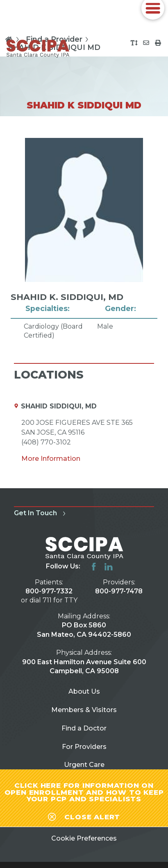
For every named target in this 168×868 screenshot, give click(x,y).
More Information (51, 459)
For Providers (84, 747)
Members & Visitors (84, 710)
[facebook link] (94, 567)
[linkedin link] (109, 567)
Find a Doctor (84, 728)
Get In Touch (41, 513)
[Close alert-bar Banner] (84, 815)
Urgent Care (84, 765)
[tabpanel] (84, 239)
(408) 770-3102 (46, 442)
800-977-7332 (49, 591)
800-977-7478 (119, 591)
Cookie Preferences (84, 838)
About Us (84, 691)
